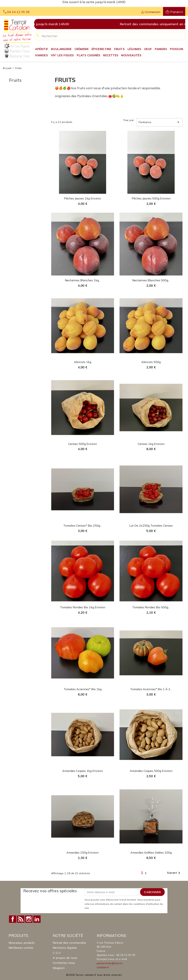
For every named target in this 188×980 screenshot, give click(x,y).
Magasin (59, 968)
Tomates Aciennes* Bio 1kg (83, 689)
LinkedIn (37, 919)
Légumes (134, 49)
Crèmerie (82, 49)
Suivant (174, 873)
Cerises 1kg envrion (151, 444)
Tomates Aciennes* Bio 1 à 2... (151, 689)
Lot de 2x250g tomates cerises (151, 526)
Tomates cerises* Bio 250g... (83, 526)
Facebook (13, 919)
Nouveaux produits (22, 943)
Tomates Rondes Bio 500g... (151, 607)
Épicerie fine (101, 49)
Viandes (41, 55)
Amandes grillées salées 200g (151, 852)
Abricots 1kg (83, 362)
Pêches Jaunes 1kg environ (83, 198)
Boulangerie (61, 49)
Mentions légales (65, 948)
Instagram (29, 919)
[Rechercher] (110, 36)
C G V (57, 953)
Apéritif (42, 49)
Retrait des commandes (69, 943)
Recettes (111, 55)
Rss (21, 919)
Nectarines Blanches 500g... (151, 280)
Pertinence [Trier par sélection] (160, 122)
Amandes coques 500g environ (151, 771)
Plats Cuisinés (89, 55)
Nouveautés (131, 55)
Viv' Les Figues (62, 55)
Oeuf (148, 49)
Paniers (161, 49)
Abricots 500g (151, 362)
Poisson (177, 49)
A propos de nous (65, 958)
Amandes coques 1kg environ (83, 771)
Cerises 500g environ (83, 444)
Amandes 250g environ (83, 852)
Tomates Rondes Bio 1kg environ (83, 607)
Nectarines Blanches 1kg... (83, 280)
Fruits (119, 49)
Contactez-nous (64, 963)
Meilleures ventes (21, 948)
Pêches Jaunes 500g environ (151, 198)
